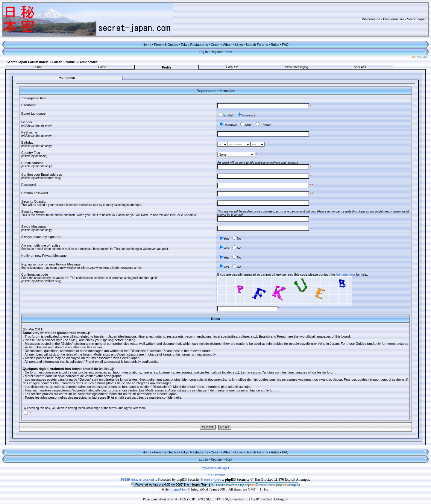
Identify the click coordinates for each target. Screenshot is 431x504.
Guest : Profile (64, 62)
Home (147, 45)
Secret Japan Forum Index (27, 62)
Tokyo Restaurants (194, 45)
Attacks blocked (137, 479)
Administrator (346, 274)
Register (217, 52)
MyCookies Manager (215, 468)
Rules (275, 45)
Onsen (215, 45)
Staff (229, 52)
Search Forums (257, 45)
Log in (203, 52)
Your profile (88, 62)
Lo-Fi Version (216, 475)
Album (228, 45)
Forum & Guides (166, 45)
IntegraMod (179, 489)
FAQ (285, 45)
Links (239, 45)
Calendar (420, 57)
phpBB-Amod (213, 480)
